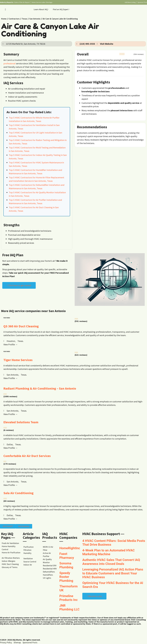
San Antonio (35, 19)
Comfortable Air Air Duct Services (27, 456)
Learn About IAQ (42, 9)
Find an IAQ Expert (62, 9)
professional (9, 63)
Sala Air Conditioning (18, 493)
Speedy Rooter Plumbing (66, 577)
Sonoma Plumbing (66, 565)
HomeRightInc (70, 548)
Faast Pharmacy (67, 556)
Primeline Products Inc (69, 598)
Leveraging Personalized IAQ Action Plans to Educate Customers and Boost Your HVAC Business (113, 573)
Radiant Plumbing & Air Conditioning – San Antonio (40, 388)
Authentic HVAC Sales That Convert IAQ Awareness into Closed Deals (111, 562)
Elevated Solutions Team (21, 422)
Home (4, 19)
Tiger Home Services (18, 360)
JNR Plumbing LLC (69, 607)
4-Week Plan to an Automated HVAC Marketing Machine (109, 552)
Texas (24, 19)
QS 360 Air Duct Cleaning (21, 326)
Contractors (14, 19)
